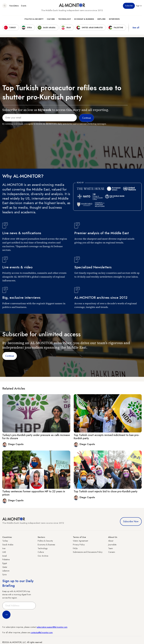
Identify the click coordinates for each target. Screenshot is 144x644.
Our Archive (43, 556)
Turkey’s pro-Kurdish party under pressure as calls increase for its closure (36, 437)
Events (24, 6)
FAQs (75, 548)
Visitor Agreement (80, 541)
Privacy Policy (79, 545)
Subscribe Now (131, 521)
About (111, 541)
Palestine (6, 559)
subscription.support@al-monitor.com (52, 627)
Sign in (139, 6)
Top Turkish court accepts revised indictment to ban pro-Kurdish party (107, 437)
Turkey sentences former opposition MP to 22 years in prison (34, 493)
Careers (112, 552)
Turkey (5, 541)
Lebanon (6, 571)
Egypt (5, 563)
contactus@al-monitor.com (42, 632)
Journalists (112, 545)
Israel (5, 556)
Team (111, 548)
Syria (4, 575)
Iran (4, 548)
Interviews (114, 19)
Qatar (5, 567)
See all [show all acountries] (136, 28)
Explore (101, 19)
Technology (65, 19)
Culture (51, 19)
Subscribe (129, 6)
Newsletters (14, 6)
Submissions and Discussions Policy (88, 552)
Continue (10, 356)
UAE (4, 552)
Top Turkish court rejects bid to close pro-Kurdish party (106, 491)
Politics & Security (34, 19)
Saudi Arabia (8, 545)
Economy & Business (84, 19)
